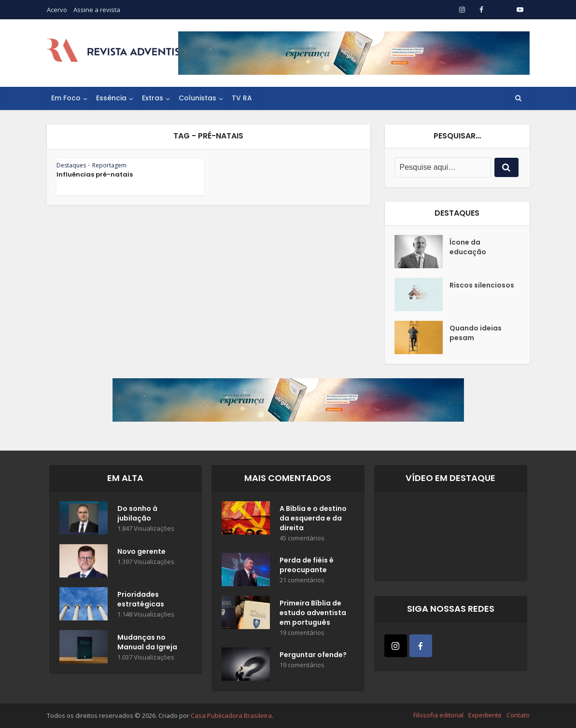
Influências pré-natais (95, 174)
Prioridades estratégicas (141, 599)
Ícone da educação (468, 247)
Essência (111, 98)
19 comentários (302, 633)
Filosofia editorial (438, 715)
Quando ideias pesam (476, 333)
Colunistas (197, 98)
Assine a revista (97, 10)
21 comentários (302, 580)
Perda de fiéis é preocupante (307, 565)
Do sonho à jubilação (137, 513)
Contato (518, 715)
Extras (153, 98)
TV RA (242, 98)
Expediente (485, 715)
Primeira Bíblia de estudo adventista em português (313, 613)
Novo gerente (141, 551)
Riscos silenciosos (482, 285)
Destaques (71, 165)
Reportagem (109, 165)
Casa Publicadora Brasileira (231, 715)
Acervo (57, 10)
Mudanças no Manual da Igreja (147, 642)
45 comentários (302, 538)
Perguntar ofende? (313, 655)
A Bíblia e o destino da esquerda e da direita (313, 518)
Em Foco (66, 98)
